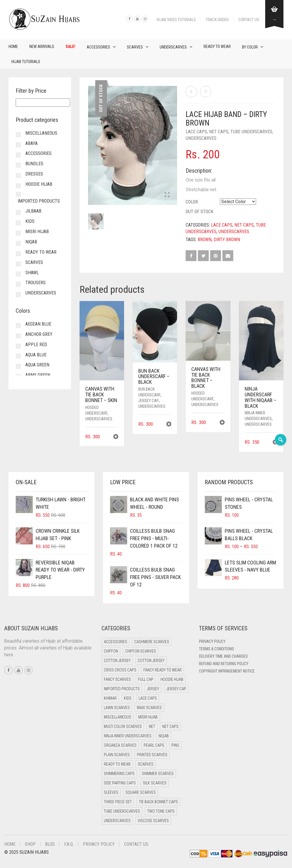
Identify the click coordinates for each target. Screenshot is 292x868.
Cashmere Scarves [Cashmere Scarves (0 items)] (152, 642)
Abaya (32, 143)
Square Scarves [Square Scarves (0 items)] (141, 792)
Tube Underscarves (251, 132)
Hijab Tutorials (26, 62)
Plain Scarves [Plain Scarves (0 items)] (117, 755)
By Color (250, 47)
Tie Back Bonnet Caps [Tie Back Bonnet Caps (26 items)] (158, 802)
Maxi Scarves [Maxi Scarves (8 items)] (149, 708)
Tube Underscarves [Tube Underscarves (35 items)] (122, 811)
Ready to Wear (217, 47)
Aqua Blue (36, 355)
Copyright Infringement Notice (227, 671)
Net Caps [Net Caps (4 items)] (170, 726)
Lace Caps (196, 132)
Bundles (34, 164)
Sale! (70, 47)
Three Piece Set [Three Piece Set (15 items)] (118, 802)
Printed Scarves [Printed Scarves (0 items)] (152, 755)
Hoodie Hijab (39, 184)
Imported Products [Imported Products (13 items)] (122, 689)
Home (13, 47)
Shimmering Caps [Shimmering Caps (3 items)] (119, 774)
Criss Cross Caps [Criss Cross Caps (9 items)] (120, 670)
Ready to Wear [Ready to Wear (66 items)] (117, 764)
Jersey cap (149, 401)
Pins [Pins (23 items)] (175, 745)
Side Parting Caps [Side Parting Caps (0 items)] (120, 783)
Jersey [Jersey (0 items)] (153, 689)
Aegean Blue (38, 324)
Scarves (135, 47)
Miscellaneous (41, 133)
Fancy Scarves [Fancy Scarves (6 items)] (117, 679)
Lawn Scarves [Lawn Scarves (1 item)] (117, 708)
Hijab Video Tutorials (176, 20)
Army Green (38, 375)
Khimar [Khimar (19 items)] (110, 698)
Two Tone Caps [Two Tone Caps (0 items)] (161, 811)
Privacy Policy (212, 641)
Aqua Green (37, 365)
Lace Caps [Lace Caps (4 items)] (148, 698)
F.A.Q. (69, 844)
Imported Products (39, 201)
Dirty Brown (227, 240)
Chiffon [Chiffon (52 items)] (111, 651)
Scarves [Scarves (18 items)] (146, 764)
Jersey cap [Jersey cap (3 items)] (176, 689)
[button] (116, 437)
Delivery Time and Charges (223, 656)
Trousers (36, 283)
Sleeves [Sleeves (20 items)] (111, 792)
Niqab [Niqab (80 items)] (164, 736)
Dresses (34, 174)
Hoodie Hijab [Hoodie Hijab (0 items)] (172, 679)
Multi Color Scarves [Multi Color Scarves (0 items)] (123, 726)
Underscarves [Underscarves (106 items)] (117, 821)
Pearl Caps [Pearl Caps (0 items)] (154, 745)
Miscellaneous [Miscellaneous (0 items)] (117, 717)
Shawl (32, 273)
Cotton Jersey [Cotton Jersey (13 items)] (151, 661)
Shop (30, 844)
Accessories (98, 47)
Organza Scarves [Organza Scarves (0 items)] (120, 745)
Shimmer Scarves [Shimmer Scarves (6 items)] (158, 774)
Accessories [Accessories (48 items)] (115, 642)
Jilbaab (33, 211)
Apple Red (36, 345)
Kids (30, 221)
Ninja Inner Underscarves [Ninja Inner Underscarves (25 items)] (128, 736)
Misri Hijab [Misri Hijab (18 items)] (148, 717)
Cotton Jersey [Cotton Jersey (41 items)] (117, 661)
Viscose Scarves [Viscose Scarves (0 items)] (153, 821)
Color (192, 202)
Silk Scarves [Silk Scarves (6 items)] (155, 783)
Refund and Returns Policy (224, 664)
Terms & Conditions (217, 649)
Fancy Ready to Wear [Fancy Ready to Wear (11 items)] (163, 670)
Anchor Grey (39, 334)
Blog (50, 844)
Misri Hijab (37, 232)
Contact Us (249, 20)
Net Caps (219, 132)
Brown (205, 240)
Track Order (217, 20)
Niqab (31, 242)
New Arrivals (42, 47)
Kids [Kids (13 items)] (128, 698)
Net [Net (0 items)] (152, 726)
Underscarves (173, 47)
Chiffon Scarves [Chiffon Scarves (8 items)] (141, 651)
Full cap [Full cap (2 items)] (146, 679)
